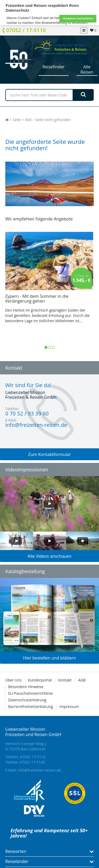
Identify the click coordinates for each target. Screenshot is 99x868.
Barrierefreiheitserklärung (30, 707)
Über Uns (13, 680)
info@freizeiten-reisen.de (39, 770)
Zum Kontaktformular (50, 454)
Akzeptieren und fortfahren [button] (78, 19)
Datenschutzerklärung (27, 700)
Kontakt (65, 680)
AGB (82, 680)
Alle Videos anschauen (49, 556)
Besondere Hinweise (26, 687)
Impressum (69, 707)
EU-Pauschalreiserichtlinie (30, 693)
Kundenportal (40, 680)
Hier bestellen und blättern (49, 658)
